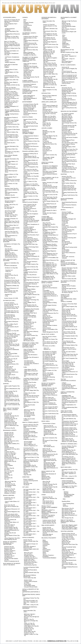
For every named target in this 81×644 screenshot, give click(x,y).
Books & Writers (9, 495)
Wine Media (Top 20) (48, 279)
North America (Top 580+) (31, 562)
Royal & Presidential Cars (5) (69, 75)
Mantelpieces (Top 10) (49, 52)
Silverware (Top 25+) (48, 71)
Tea (24, 407)
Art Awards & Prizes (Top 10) (12, 280)
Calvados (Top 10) (9, 448)
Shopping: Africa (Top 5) (68, 186)
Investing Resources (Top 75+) (51, 313)
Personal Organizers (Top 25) (31, 283)
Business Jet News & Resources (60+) (10, 551)
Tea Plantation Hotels (10, 485)
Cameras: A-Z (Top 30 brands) (31, 220)
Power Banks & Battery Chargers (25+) (29, 290)
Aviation (6, 384)
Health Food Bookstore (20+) (31, 460)
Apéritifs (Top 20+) (9, 434)
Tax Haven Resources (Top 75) (70, 291)
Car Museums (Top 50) (10, 333)
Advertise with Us (9, 239)
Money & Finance (47, 283)
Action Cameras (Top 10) (30, 205)
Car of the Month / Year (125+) (12, 335)
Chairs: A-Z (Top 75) (29, 623)
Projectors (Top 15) (28, 293)
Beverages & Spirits (10, 430)
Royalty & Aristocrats (68, 65)
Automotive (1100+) (9, 300)
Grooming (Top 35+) (29, 448)
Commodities (46, 290)
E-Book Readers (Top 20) (11, 527)
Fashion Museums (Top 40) (31, 163)
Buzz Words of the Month (12, 563)
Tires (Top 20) (8, 381)
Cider (6, 450)
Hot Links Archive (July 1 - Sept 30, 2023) (30, 521)
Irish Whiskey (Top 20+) (68, 457)
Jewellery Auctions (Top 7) (49, 118)
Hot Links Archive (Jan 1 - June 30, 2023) (30, 519)
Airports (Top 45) (66, 310)
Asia (25, 21)
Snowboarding (65, 250)
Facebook (26, 131)
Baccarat (45, 130)
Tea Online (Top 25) (10, 484)
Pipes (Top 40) (27, 76)
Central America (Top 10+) (49, 238)
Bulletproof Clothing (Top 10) (69, 271)
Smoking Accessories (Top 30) (31, 77)
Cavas (64, 505)
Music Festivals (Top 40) (49, 467)
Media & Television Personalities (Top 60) (29, 53)
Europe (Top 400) (47, 488)
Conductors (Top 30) (48, 433)
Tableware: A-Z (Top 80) (49, 77)
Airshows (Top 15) (9, 394)
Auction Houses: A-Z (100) (11, 298)
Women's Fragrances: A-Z (31, 446)
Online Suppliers (9, 465)
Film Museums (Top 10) (49, 358)
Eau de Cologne (28, 442)
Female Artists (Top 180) (49, 463)
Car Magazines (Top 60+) (49, 232)
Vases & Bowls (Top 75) (49, 82)
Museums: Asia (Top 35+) (49, 399)
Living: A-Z (8, 272)
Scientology (46, 551)
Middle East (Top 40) (10, 421)
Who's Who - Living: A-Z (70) (31, 605)
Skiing (63, 249)
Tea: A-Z (6, 479)
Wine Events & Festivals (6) (69, 511)
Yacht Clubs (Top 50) (67, 563)
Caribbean (26, 24)
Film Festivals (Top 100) (49, 354)
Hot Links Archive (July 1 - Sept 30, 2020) (30, 503)
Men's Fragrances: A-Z (30, 444)
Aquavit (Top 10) (9, 435)
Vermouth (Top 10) (9, 490)
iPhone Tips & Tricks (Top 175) (70, 149)
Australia (65, 38)
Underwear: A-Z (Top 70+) (30, 192)
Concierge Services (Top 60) (31, 104)
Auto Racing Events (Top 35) (12, 307)
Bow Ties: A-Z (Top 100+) (11, 43)
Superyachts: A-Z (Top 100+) (69, 554)
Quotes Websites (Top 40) (49, 523)
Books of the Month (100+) (11, 514)
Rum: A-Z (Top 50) (9, 471)
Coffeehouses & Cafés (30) (31, 373)
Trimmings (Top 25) (48, 81)
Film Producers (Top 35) (49, 360)
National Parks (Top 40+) (68, 348)
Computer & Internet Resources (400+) (29, 228)
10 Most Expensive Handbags (10, 29)
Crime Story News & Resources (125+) (10, 525)
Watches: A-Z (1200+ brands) (12, 228)
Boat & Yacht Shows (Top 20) (69, 535)
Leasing (45, 315)
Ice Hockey (65, 236)
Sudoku (45, 153)
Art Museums (8, 247)
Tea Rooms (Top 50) (10, 428)
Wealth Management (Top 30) (50, 332)
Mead (6, 463)
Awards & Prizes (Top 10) (11, 275)
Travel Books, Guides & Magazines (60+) (68, 370)
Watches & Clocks (67, 412)
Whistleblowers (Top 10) (49, 278)
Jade (44, 115)
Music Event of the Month (50, 465)
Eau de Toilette (28, 443)
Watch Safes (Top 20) (67, 439)
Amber (44, 104)
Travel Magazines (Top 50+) (50, 272)
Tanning (26, 473)
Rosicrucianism (47, 550)
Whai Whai (45, 160)
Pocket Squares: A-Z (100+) (11, 136)
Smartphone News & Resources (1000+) (29, 311)
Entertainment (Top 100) (30, 106)
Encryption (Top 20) (67, 98)
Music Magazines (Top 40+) (50, 266)
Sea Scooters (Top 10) (10, 369)
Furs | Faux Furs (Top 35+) (30, 169)
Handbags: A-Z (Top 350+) (12, 37)
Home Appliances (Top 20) (50, 34)
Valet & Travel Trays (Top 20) (12, 221)
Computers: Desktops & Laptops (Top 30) (30, 230)
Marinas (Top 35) (66, 542)
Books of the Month (10, 542)
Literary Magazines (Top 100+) (12, 538)
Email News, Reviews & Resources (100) (68, 130)
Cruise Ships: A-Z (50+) (68, 325)
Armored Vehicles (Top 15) (11, 304)
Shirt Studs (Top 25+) (10, 143)
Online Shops (27, 464)
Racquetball (65, 244)
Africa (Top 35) (46, 481)
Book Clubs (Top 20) (10, 505)
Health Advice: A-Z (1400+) (30, 453)
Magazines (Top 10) (10, 278)
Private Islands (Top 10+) (30, 149)
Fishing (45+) (65, 226)
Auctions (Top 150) (47, 285)
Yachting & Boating (67, 531)
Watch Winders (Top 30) (68, 440)
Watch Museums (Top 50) (49, 419)
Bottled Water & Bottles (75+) (12, 444)
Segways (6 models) (10, 371)
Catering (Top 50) (28, 351)
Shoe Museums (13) (10, 167)
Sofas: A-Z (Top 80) (48, 73)
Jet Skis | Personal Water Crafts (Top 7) (11, 354)
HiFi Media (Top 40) (29, 255)
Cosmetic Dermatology (29, 431)
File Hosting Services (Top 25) (70, 133)
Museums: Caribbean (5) (49, 403)
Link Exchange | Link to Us (50, 178)
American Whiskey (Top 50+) (69, 446)
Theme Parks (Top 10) (68, 364)
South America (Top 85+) (30, 565)
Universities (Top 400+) (68, 387)
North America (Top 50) (49, 530)
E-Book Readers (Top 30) (30, 242)
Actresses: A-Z (47, 349)
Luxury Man (45, 217)
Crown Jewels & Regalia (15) (50, 106)
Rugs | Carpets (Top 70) (49, 68)
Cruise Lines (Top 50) (67, 324)
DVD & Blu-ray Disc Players (31, 239)
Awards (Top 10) (9, 317)
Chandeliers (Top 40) (29, 625)
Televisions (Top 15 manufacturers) (28, 327)
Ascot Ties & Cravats (10, 211)
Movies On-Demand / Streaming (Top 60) (29, 109)
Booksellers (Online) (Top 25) (12, 516)
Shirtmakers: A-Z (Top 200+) (12, 152)
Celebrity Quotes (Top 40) (49, 520)
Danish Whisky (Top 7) (68, 451)
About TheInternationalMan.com (49, 99)
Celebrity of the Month (30, 57)
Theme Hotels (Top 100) (30, 578)
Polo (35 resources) (67, 243)
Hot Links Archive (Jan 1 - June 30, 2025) (30, 529)
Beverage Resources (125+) (12, 441)
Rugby (63, 246)
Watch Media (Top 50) (48, 276)
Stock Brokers (46, 324)
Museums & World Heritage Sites (47, 385)
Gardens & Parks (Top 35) (69, 332)
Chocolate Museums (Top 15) (50, 391)
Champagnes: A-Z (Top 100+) (12, 449)
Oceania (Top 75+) (29, 564)
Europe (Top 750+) (47, 240)
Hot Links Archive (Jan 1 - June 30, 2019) (30, 495)
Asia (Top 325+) (28, 554)
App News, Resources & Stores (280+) (30, 209)
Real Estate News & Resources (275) (48, 535)
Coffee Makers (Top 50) (30, 369)
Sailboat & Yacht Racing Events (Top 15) (68, 550)
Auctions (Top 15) (9, 306)
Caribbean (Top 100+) (30, 557)
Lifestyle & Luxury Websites (50, 167)
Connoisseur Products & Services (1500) (30, 85)
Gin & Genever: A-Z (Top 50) (12, 459)
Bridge (44, 134)
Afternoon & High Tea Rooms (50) (10, 482)
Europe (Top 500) (9, 420)
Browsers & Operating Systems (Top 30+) (67, 121)
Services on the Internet (69, 111)
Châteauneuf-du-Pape (69, 494)
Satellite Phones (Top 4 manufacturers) (29, 298)
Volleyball (64, 258)
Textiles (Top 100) (48, 78)
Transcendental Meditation (49, 558)
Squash (64, 255)
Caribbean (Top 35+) (48, 234)
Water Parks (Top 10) (67, 377)
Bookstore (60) (66, 285)
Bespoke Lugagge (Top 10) (12, 110)
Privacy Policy (46, 506)
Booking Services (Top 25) (69, 315)
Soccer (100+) (65, 251)
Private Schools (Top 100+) (69, 386)
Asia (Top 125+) (47, 226)
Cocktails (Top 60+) (9, 452)
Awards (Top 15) (66, 312)
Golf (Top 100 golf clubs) (68, 230)
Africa (25, 20)
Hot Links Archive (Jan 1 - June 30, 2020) (30, 500)
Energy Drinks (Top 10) (10, 457)
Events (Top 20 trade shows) (50, 112)
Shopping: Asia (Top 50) (68, 187)
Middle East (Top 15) (48, 529)
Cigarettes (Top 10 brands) (30, 66)
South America (27, 31)
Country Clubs (27, 92)
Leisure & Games (47, 128)
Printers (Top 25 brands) (30, 292)
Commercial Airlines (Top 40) (12, 399)
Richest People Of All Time (69, 52)
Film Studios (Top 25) (48, 364)
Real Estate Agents (48, 525)
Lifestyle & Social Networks (47, 163)
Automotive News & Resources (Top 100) (10, 315)
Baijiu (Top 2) (8, 438)
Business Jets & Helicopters (8, 544)
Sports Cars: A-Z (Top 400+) (12, 377)
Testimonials (65, 296)
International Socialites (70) (31, 601)
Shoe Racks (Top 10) (49, 70)
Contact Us (26, 89)
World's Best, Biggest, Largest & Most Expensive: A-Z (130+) (70, 528)
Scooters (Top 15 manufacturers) (9, 367)
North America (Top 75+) (11, 256)
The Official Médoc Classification (68, 496)
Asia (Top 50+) (9, 249)
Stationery (7, 186)
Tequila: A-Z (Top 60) (10, 489)
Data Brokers (46, 301)
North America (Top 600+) (49, 267)
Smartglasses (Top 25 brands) (12, 180)
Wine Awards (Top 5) (67, 510)
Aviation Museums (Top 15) (11, 395)
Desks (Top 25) (28, 630)
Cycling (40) (65, 223)
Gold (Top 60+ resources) (49, 114)
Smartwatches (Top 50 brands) (70, 421)
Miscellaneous (46, 319)
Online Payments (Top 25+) (50, 320)
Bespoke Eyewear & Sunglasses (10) (10, 202)
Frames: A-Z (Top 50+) (10, 88)
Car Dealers (7, 329)
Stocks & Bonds (47, 328)
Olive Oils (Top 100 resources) (31, 396)
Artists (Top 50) (47, 445)
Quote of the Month (48, 515)
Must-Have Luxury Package (31, 87)
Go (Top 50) (46, 141)
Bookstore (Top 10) (48, 497)
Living (6, 296)
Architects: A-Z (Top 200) (11, 268)
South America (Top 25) (49, 492)
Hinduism (45, 546)
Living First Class (47, 97)
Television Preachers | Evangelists (48, 556)
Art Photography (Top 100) (11, 291)
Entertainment (27, 102)
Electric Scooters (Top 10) (11, 340)
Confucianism (46, 544)
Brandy (6, 445)
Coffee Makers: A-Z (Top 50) (31, 626)
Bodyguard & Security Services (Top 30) (67, 91)
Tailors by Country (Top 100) (69, 279)
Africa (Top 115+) (28, 553)
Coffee (25, 367)
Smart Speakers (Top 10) (30, 305)
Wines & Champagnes (67, 478)
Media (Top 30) (66, 543)
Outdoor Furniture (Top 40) (50, 64)
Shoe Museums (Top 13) (49, 418)
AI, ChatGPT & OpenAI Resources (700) (29, 207)
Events (7, 277)
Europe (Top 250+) (10, 253)
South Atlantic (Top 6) (48, 271)
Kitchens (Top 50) (48, 50)
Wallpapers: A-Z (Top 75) (50, 83)
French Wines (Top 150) (68, 487)
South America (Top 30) (10, 424)
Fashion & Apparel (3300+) (30, 151)
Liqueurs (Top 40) (9, 460)
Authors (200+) (8, 499)
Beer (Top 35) (8, 439)
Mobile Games (46, 147)
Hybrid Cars (7, 352)
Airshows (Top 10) (9, 547)
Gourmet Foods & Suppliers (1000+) (28, 346)
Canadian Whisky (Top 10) (69, 450)
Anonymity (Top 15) (67, 88)
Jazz (44, 443)
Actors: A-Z (46, 348)
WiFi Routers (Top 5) (29, 341)
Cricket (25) (65, 222)
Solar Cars (7, 376)
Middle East (27, 28)
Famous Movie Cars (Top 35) (12, 344)
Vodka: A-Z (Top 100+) (10, 492)
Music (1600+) (46, 421)
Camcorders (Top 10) (29, 219)
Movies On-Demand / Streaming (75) (48, 375)
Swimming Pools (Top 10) (68, 362)
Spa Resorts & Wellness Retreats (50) (30, 471)
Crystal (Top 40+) (28, 627)
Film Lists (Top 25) (47, 356)
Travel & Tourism (66, 302)
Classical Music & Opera (49, 424)
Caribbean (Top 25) (48, 486)
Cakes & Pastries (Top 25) (30, 349)
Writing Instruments (9, 229)
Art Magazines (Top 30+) (49, 224)
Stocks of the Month (68, 263)
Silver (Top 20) (46, 126)
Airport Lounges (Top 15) (11, 391)
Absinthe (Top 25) (9, 433)
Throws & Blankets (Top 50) (50, 79)
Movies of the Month (48, 373)
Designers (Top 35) (29, 629)
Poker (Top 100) (47, 148)
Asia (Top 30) (46, 483)
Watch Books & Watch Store (69, 428)
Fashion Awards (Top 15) (30, 156)
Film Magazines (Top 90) (49, 357)
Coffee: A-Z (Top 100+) (10, 453)
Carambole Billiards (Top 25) (50, 136)
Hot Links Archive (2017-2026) (70, 143)
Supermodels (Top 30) (29, 188)
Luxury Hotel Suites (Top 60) (50, 197)
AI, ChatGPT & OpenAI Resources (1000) (68, 114)
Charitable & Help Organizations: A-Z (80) (68, 396)
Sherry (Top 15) (8, 475)
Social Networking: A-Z (48, 173)
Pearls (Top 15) (47, 123)
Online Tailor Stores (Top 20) (69, 272)
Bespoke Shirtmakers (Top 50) (70, 268)
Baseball (64, 216)
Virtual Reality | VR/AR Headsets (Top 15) (29, 339)
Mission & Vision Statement (50, 96)
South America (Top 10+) (11, 257)
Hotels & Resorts (28, 538)
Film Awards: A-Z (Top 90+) (50, 352)
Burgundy (66, 493)
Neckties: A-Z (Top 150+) (11, 121)
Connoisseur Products (30, 82)
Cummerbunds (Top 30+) (11, 76)
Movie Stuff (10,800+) (48, 334)
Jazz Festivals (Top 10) (49, 447)
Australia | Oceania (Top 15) (11, 416)
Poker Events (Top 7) (48, 501)
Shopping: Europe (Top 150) (69, 188)
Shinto (44, 552)
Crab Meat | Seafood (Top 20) (31, 378)
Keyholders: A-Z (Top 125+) (11, 101)
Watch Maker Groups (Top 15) (70, 432)
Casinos (25, 17)
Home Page (26, 477)
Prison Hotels (27, 584)
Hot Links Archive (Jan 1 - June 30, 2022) (30, 514)
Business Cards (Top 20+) (12, 188)
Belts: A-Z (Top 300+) (10, 41)
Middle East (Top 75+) (48, 263)
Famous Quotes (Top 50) (49, 522)
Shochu (6, 476)
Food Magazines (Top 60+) (50, 244)
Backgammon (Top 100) (49, 132)
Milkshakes (7, 464)
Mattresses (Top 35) (48, 54)
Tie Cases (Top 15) (9, 207)
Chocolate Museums (29, 362)
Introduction (46, 93)
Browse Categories (28, 479)
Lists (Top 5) (27, 175)
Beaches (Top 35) (66, 313)
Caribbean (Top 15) (9, 417)
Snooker (45, 152)
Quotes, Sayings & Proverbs (47, 517)
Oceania (64, 46)
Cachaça (7, 446)
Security (64, 85)
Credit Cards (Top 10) (48, 292)
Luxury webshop (47, 218)
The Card (64, 298)
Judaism (45, 548)
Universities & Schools (68, 381)
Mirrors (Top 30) (47, 56)
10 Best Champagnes (67, 481)
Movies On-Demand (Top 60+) (70, 153)
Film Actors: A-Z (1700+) (49, 346)
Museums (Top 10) (47, 450)
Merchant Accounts (48, 317)
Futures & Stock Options (49, 309)
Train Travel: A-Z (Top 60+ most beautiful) (69, 367)
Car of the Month (9, 565)
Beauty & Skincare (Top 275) (31, 425)
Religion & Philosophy (49, 538)
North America (27, 29)
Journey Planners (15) (67, 341)
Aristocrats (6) (65, 67)
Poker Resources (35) (48, 504)
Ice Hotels (27, 583)
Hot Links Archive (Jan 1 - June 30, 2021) (30, 508)
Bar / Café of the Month (11, 408)
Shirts (6, 144)
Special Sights (65, 361)
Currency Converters (48, 300)
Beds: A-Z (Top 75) (29, 619)
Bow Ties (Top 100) (10, 212)
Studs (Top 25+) (9, 153)
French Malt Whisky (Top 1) (69, 453)
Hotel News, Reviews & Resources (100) (30, 547)
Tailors (63, 266)
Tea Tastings (8, 487)
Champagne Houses (29, 59)
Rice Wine (7, 470)
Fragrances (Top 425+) (29, 439)
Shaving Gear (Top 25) (29, 469)
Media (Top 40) (46, 449)
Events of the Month (29, 130)
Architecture (8, 274)
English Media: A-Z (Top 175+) (50, 239)
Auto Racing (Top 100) (68, 213)
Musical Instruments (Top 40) (50, 454)
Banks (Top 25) (47, 286)
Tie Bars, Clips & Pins (10, 216)
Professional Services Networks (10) (48, 322)
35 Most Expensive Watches (69, 415)
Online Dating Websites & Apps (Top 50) (30, 99)
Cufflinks (7, 67)
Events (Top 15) (8, 343)
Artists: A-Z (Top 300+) (10, 292)
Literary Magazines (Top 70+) (50, 254)
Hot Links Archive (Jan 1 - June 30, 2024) (30, 524)
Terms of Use (65, 295)
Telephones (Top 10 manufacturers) (29, 324)
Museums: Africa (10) (48, 398)
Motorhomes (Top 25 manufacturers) (10, 362)
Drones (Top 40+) (28, 237)
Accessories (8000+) (10, 17)
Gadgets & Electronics (30, 202)
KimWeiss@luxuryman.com (57, 641)
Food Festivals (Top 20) (30, 385)
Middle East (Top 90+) (30, 561)
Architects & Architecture (11, 266)
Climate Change (28, 81)
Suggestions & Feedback (69, 264)
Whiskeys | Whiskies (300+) (69, 444)
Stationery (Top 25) (10, 195)
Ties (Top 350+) (8, 209)
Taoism (44, 554)
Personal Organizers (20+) (11, 135)
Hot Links (26, 482)
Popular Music (46, 457)
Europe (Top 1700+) (29, 559)
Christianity (45, 543)
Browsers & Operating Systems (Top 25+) (29, 217)
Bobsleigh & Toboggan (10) (69, 219)
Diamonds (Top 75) (48, 110)
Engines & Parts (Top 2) (10, 341)
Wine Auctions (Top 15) (68, 508)
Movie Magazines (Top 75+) (50, 264)
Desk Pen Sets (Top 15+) (11, 231)
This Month (26, 485)
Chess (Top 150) (47, 137)
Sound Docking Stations (30, 316)
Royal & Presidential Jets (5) (12, 403)
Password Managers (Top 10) (69, 102)
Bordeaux (66, 492)
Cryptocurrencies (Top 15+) (50, 294)
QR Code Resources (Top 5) (69, 160)
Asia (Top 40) (8, 414)
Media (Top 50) (46, 316)
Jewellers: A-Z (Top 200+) (49, 116)
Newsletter (46, 477)
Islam (44, 547)
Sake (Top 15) (8, 472)
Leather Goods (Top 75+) (11, 102)
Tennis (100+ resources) (68, 257)
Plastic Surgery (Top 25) (30, 465)
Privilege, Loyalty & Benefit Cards (48, 511)
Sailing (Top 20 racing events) (69, 247)
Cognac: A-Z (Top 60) (10, 454)
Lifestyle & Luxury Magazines (50, 166)
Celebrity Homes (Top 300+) (31, 37)
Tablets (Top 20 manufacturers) (27, 320)
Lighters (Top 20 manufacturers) (8, 104)
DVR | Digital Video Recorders (31, 240)
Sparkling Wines (66, 501)
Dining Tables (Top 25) (30, 632)
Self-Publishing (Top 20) (10, 539)
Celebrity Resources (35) (30, 43)
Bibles (44, 540)
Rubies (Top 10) (47, 124)
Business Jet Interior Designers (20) (10, 549)
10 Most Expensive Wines (69, 482)
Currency (45, 298)
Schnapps (7, 474)
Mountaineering (66, 242)
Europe (25, 27)
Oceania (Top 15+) (47, 268)
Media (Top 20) (47, 55)
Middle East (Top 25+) (10, 254)
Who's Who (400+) (66, 467)
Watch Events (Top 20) (68, 431)
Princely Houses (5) (67, 71)
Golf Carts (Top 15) (9, 348)
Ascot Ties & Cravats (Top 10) (12, 20)
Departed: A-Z (9, 270)
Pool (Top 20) (46, 149)
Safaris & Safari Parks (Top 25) (70, 354)
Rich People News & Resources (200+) (67, 62)
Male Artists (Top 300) (49, 464)
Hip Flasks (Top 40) (9, 97)
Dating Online (27, 93)
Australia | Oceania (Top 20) (50, 484)
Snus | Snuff (27, 78)
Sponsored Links (28, 483)
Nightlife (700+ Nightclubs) (46, 479)
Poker (44, 495)
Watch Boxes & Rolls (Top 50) (70, 429)
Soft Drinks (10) (8, 478)
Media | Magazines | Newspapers (48, 220)
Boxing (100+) (65, 220)
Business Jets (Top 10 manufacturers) (10, 554)
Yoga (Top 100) (27, 475)
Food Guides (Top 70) (29, 386)
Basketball (64, 218)
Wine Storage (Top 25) (49, 87)
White (64, 499)
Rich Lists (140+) (66, 55)
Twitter (63, 379)
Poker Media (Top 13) (48, 502)
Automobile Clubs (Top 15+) (11, 311)
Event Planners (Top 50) (30, 107)
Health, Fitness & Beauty (31, 422)
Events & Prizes (28, 117)
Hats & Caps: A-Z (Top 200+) (12, 96)
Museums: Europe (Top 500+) (50, 407)
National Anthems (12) (48, 456)
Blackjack (45, 133)
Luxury (44, 180)
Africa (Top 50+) (47, 223)
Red (64, 490)
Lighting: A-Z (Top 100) (49, 51)
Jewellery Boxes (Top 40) (49, 119)
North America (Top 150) (11, 423)
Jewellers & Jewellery (49, 102)
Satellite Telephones (10, 62)
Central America (28, 25)
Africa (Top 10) (8, 413)
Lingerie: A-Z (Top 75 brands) (31, 173)
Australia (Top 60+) (29, 555)
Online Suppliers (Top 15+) (69, 460)
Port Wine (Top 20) (9, 468)
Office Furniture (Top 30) (49, 63)
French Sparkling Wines (68, 504)
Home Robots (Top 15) (49, 38)
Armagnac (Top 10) (9, 437)
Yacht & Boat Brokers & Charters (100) (68, 556)
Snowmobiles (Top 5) (10, 375)
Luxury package (50, 206)
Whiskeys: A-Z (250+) (10, 493)
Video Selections (66, 411)
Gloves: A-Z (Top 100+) (10, 92)
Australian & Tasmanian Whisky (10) (68, 448)
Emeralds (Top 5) (47, 111)
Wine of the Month (67, 520)
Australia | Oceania (28, 22)
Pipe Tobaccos (27, 74)
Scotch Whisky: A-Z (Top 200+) (70, 461)
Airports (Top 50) (9, 393)
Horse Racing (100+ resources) (67, 232)
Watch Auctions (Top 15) (68, 423)
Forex (44, 308)
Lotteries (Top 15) (47, 143)
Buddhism (45, 542)
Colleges (64, 383)
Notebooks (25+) (9, 123)
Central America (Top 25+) (31, 558)
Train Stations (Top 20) (68, 365)
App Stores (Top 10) (67, 116)
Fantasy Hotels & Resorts (31, 581)
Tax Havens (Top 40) (67, 292)
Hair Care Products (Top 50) (31, 449)
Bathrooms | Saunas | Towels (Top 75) (30, 615)
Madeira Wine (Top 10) (10, 461)
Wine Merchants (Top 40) (68, 514)
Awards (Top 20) (28, 540)
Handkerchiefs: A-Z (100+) (11, 94)
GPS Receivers (27, 250)
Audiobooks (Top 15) (10, 498)
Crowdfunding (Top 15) (48, 293)
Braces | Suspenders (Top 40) (12, 44)
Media (63, 240)
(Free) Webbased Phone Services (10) (68, 141)
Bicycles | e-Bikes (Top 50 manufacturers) (11, 325)
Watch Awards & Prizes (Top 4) (70, 424)
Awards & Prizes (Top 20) (50, 459)
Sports (63, 210)
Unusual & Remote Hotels (31, 587)
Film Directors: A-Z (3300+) (50, 353)
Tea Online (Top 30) (29, 414)
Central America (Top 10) (11, 419)
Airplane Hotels (28, 580)
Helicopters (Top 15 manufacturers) (9, 557)
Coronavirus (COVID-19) (30, 91)
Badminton (65, 215)
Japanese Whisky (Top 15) (69, 458)
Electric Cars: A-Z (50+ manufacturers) (10, 338)
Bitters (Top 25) (8, 442)
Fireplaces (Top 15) (29, 633)
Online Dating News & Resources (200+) (29, 96)
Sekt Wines (66, 506)
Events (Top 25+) (28, 243)
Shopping (64, 174)
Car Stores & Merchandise (11, 336)
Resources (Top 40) (29, 412)
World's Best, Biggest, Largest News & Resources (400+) (70, 526)
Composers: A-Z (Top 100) (50, 429)
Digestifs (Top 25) (9, 456)
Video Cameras (28, 334)
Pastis (6, 467)
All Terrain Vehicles (9, 303)
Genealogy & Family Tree (31, 343)
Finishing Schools (66, 384)
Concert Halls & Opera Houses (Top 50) (49, 431)
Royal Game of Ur (47, 151)
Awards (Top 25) (66, 24)
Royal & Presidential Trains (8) (70, 78)
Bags (6, 26)
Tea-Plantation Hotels (30, 586)
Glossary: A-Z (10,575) (29, 344)
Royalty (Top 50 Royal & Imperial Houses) (68, 83)
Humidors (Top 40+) (29, 70)
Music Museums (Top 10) (49, 416)
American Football (66, 212)
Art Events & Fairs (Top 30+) (12, 282)
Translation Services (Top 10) (69, 168)
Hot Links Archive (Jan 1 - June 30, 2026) (30, 535)
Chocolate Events (29, 361)
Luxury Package (11, 120)
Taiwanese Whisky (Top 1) (69, 462)
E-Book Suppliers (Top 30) (11, 529)
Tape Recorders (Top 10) (30, 322)
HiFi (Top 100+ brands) (29, 254)
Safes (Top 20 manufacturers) (69, 104)
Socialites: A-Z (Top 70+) (30, 55)
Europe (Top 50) (47, 528)
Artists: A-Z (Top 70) (48, 426)
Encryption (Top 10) (67, 132)
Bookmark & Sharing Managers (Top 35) (67, 118)
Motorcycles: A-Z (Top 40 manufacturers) (11, 359)
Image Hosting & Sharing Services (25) (68, 145)
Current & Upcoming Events (31, 481)
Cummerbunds (9, 214)
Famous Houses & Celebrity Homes (28, 133)
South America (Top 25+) (49, 270)
